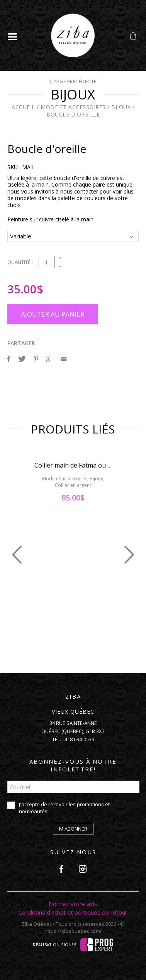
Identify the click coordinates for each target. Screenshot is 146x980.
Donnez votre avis (73, 904)
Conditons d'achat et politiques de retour (73, 912)
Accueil (23, 107)
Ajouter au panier (53, 314)
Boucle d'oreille (73, 114)
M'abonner (73, 829)
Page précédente (73, 81)
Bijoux (121, 107)
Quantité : (20, 262)
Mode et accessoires (73, 107)
